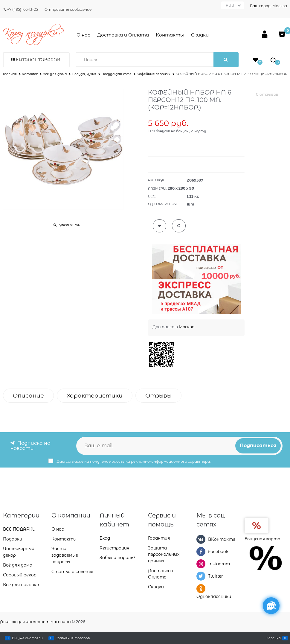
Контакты (170, 35)
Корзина (274, 638)
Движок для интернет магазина (35, 622)
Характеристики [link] (95, 396)
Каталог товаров (38, 60)
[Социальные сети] (271, 606)
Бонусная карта (262, 538)
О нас (83, 35)
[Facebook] (201, 552)
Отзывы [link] (158, 396)
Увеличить (70, 225)
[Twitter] (201, 576)
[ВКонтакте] (201, 539)
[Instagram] (201, 564)
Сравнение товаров (73, 638)
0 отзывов (267, 94)
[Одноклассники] (201, 588)
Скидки (200, 35)
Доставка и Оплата (123, 35)
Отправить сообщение (68, 9)
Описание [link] (28, 396)
